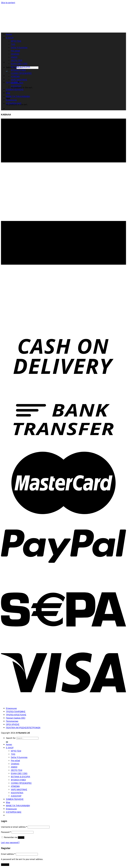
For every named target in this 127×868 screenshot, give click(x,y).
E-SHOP (10, 748)
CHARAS (15, 764)
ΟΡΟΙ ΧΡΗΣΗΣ (13, 724)
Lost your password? (10, 842)
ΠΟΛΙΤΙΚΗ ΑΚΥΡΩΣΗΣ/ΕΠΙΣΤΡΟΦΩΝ (23, 728)
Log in (21, 837)
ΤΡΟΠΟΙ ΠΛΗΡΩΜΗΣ (16, 712)
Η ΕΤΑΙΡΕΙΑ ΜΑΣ (14, 103)
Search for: (11, 738)
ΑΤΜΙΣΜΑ (15, 77)
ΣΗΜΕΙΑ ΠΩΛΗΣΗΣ (15, 89)
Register (5, 865)
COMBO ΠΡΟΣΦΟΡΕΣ (21, 73)
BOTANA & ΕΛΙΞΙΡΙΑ (20, 67)
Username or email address (14, 827)
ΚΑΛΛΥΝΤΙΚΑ (17, 83)
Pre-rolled (15, 761)
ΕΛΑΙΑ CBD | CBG (19, 64)
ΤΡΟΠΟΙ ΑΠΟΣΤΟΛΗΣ (16, 715)
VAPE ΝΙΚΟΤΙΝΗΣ (19, 80)
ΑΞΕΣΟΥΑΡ (16, 86)
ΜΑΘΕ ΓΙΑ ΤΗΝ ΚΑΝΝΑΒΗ (18, 96)
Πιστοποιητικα (12, 721)
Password (6, 832)
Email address (8, 854)
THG (13, 754)
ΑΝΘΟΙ (14, 767)
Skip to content (8, 3)
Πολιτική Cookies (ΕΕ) (16, 718)
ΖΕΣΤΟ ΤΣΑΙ (17, 60)
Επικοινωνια (11, 100)
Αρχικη (9, 744)
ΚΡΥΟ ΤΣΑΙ (16, 751)
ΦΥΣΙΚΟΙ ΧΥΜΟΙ (18, 70)
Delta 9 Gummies (19, 757)
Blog (8, 93)
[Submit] (7, 71)
